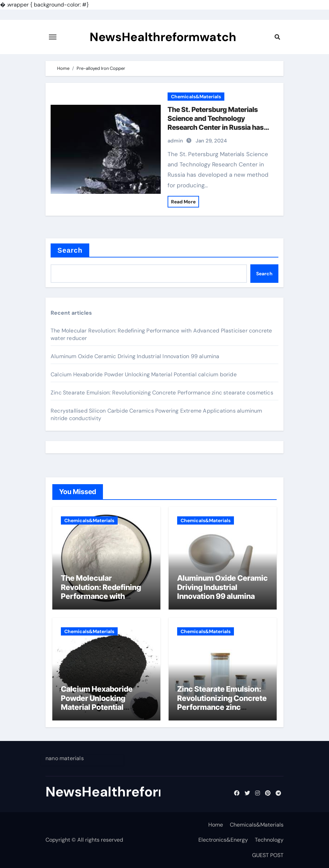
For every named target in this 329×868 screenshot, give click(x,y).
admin (175, 141)
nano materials (65, 758)
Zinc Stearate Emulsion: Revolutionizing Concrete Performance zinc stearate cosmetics (162, 393)
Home (216, 825)
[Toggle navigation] (53, 37)
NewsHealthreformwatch (163, 37)
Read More (183, 202)
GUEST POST (268, 855)
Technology (269, 840)
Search (70, 250)
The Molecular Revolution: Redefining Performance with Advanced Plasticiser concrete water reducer (103, 596)
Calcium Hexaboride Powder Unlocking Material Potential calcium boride (144, 374)
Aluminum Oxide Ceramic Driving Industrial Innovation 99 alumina (135, 356)
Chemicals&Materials (196, 97)
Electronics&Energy (223, 840)
